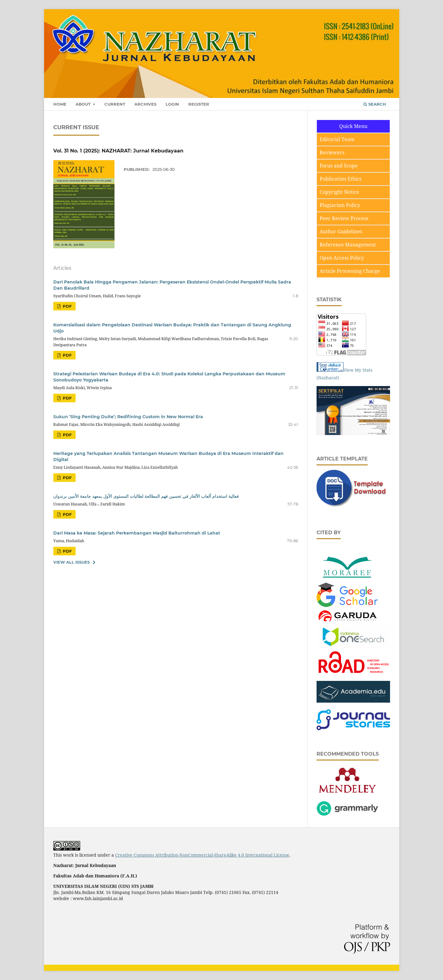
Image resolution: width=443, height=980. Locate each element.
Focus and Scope (339, 166)
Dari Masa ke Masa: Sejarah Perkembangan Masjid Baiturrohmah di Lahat (137, 533)
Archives (145, 104)
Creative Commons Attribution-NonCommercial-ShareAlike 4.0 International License (202, 855)
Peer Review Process (344, 218)
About (84, 104)
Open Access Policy (342, 258)
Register (199, 104)
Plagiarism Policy (340, 205)
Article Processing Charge (350, 271)
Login (172, 104)
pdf (67, 306)
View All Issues (71, 562)
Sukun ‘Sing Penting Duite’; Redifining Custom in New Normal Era (128, 417)
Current (115, 104)
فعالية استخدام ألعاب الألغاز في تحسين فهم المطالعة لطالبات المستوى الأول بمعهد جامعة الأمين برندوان (146, 496)
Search (375, 104)
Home (60, 104)
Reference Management (348, 245)
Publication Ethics (341, 179)
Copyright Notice (339, 192)
